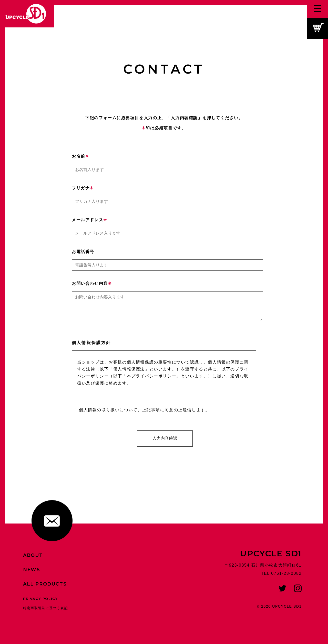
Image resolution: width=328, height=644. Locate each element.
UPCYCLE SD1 (271, 559)
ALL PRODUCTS (45, 589)
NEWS (32, 575)
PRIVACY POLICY (40, 604)
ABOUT (33, 560)
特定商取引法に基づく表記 (45, 613)
